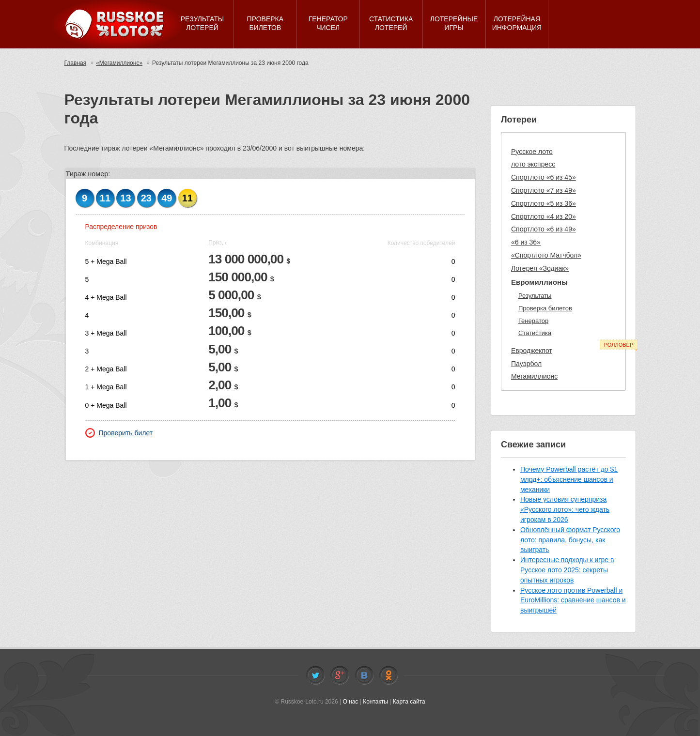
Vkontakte (364, 675)
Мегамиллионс (534, 376)
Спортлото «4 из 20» (544, 216)
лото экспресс (533, 164)
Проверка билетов (545, 308)
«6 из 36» (526, 242)
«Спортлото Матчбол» (546, 255)
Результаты (535, 296)
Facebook (340, 675)
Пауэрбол (526, 364)
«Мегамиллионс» (119, 63)
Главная (76, 63)
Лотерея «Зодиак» (540, 268)
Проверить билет (119, 433)
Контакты (375, 702)
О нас (350, 702)
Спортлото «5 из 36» (544, 203)
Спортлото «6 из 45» (544, 177)
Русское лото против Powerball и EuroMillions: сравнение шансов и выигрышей (573, 600)
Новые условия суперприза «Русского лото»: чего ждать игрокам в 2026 (565, 509)
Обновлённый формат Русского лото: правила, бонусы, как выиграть (570, 540)
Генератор (533, 321)
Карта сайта (409, 702)
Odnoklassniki (389, 675)
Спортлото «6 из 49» (544, 229)
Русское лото (532, 152)
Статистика (535, 333)
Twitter (315, 675)
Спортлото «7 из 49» (544, 190)
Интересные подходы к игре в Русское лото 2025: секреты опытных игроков (567, 570)
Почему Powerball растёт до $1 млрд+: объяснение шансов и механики (569, 479)
